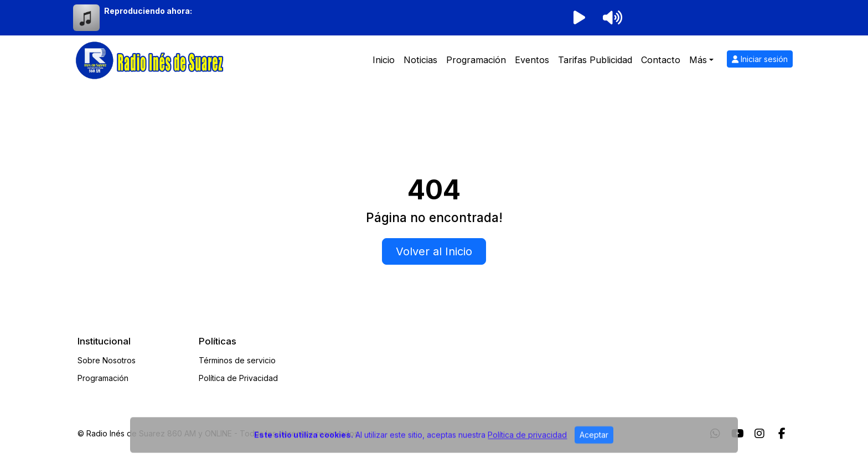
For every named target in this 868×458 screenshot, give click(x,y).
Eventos (532, 60)
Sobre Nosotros (107, 360)
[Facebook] (782, 434)
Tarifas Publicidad (595, 60)
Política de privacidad (527, 441)
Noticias (420, 60)
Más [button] (698, 60)
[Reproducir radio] (579, 18)
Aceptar (594, 441)
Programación (476, 60)
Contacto (661, 60)
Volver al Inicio (434, 251)
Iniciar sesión (760, 59)
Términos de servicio (237, 360)
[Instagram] (759, 434)
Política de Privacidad (238, 378)
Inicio (384, 60)
